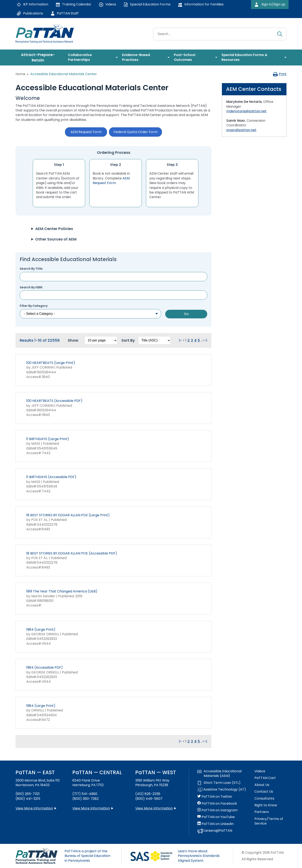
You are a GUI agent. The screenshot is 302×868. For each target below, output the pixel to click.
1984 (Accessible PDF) (44, 667)
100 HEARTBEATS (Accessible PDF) (54, 401)
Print (280, 74)
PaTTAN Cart (265, 778)
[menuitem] (40, 58)
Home (20, 74)
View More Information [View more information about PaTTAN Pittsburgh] (154, 808)
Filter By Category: (34, 306)
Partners (262, 812)
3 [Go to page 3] (192, 340)
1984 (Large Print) (41, 629)
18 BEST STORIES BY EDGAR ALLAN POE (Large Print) (68, 515)
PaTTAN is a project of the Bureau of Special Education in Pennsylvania (87, 856)
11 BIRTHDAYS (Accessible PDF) (51, 477)
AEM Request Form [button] (86, 132)
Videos (260, 771)
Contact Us (264, 792)
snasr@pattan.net (241, 130)
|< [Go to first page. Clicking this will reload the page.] (180, 340)
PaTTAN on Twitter (215, 797)
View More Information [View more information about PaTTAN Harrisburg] (91, 808)
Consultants (264, 799)
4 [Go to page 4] (195, 340)
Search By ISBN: (31, 287)
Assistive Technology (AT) (222, 790)
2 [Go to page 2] (189, 340)
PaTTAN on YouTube (216, 817)
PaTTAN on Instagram (217, 810)
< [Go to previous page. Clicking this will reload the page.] (184, 340)
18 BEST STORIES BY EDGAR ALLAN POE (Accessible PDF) (72, 553)
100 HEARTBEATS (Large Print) (51, 363)
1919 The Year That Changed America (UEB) (62, 591)
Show (73, 340)
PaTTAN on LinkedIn (215, 824)
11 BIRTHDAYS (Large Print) (48, 439)
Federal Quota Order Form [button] (135, 132)
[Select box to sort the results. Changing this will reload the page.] (154, 340)
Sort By (128, 340)
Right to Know (266, 805)
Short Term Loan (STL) (219, 783)
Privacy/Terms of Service (269, 821)
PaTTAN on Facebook (217, 804)
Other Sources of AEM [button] (56, 239)
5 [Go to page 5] (199, 340)
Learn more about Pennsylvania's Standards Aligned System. (199, 856)
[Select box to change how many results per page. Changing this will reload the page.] (101, 340)
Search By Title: (31, 269)
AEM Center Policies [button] (54, 229)
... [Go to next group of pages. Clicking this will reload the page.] (201, 340)
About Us (262, 785)
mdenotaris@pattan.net (246, 111)
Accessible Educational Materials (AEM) (219, 774)
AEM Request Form (111, 181)
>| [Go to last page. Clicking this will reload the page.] (206, 340)
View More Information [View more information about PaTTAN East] (34, 808)
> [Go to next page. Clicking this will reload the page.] (203, 340)
